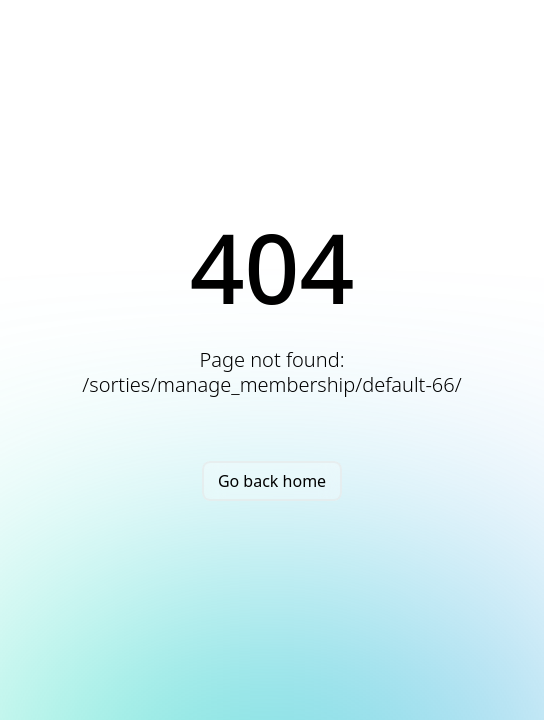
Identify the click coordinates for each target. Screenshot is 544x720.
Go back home (272, 481)
